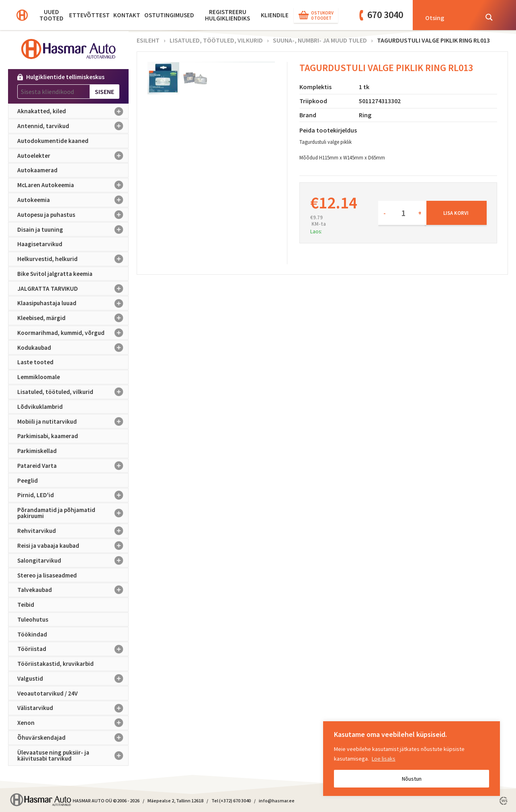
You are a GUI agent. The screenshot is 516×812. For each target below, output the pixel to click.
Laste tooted (35, 362)
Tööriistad (73, 649)
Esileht (148, 40)
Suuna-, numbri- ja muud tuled (320, 40)
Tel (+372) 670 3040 (231, 801)
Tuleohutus (33, 619)
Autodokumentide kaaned (53, 141)
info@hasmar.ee (277, 801)
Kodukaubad (73, 347)
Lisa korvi (456, 213)
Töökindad (32, 634)
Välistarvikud (73, 708)
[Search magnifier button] (489, 17)
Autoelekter (73, 156)
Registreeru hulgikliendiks (227, 15)
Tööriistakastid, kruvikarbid (55, 664)
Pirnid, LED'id (73, 495)
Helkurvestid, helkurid (73, 259)
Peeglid (28, 480)
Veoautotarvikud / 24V (47, 693)
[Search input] (449, 17)
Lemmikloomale (39, 377)
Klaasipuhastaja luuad (73, 303)
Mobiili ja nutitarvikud (73, 421)
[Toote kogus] (402, 213)
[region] (412, 759)
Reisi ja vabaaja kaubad (73, 546)
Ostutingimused (169, 15)
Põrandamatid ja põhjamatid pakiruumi (73, 513)
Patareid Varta (73, 466)
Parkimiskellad (37, 451)
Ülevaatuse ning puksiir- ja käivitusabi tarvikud (73, 756)
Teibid (26, 605)
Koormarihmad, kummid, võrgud (73, 333)
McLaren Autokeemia (73, 185)
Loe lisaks (384, 759)
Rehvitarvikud (73, 531)
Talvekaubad (73, 590)
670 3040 (385, 15)
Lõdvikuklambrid (40, 407)
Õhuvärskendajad (73, 738)
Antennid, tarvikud (73, 126)
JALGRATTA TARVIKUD (73, 288)
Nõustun (412, 779)
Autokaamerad (37, 170)
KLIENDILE (275, 15)
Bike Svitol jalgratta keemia (55, 274)
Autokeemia (73, 200)
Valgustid (73, 679)
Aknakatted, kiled (73, 111)
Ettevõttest (89, 15)
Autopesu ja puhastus (73, 215)
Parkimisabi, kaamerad (48, 436)
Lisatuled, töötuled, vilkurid (73, 392)
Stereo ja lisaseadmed (47, 575)
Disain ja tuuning (73, 229)
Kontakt (127, 15)
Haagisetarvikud (40, 244)
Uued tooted (51, 15)
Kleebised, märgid (73, 318)
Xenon (73, 723)
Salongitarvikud (73, 561)
